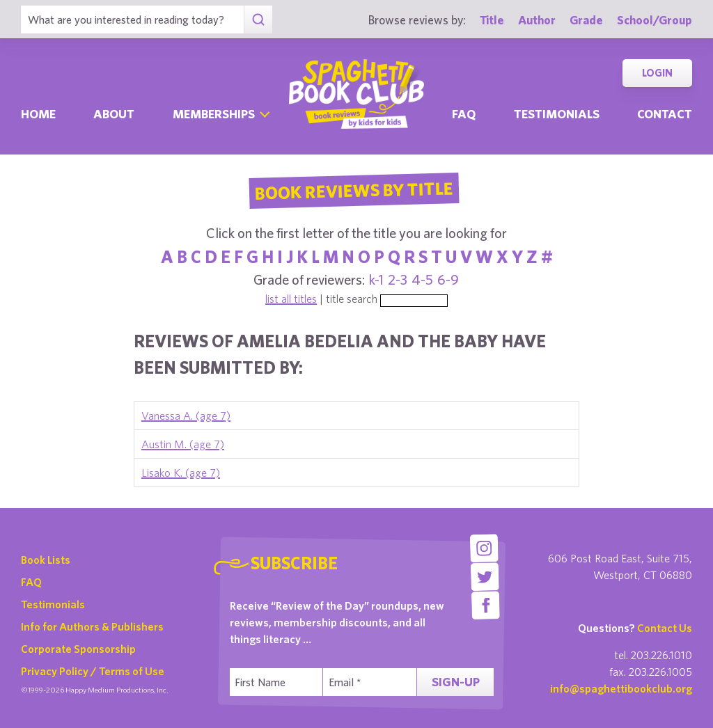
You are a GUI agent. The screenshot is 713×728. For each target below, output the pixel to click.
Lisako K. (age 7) (181, 473)
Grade (586, 20)
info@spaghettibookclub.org (621, 688)
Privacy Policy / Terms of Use (93, 671)
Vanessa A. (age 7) (186, 416)
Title (492, 20)
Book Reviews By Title (354, 190)
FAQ (31, 582)
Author (537, 20)
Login (657, 73)
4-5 (422, 279)
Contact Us (665, 628)
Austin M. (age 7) (183, 444)
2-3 (398, 279)
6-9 (448, 279)
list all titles (291, 299)
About (114, 114)
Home (38, 114)
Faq (464, 114)
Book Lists (46, 560)
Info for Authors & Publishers (92, 626)
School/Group (655, 20)
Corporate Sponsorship (78, 649)
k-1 (376, 279)
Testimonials (557, 114)
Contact (665, 114)
